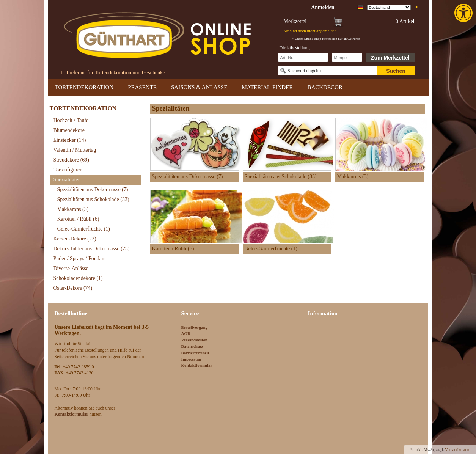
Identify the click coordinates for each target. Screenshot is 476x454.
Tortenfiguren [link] (68, 170)
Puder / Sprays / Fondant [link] (80, 258)
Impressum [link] (191, 359)
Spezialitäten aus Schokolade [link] (93, 199)
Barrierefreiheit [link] (195, 353)
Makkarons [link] (73, 209)
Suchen (396, 71)
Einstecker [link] (70, 140)
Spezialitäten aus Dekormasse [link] (93, 189)
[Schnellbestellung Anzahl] (347, 57)
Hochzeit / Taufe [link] (71, 120)
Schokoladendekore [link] (78, 278)
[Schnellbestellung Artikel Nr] (303, 57)
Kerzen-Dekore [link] (75, 239)
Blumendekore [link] (69, 130)
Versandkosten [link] (194, 340)
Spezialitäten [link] (67, 180)
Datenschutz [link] (192, 346)
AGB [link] (186, 333)
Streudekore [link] (71, 160)
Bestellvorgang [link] (195, 327)
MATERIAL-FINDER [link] (267, 87)
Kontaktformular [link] (197, 365)
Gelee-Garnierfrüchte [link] (84, 229)
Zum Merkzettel (390, 58)
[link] (464, 13)
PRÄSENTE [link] (142, 87)
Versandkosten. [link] (458, 449)
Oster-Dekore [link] (73, 288)
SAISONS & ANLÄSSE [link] (199, 87)
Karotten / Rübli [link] (78, 219)
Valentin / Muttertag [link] (75, 150)
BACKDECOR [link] (325, 87)
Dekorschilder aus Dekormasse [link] (92, 249)
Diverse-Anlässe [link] (71, 268)
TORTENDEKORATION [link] (84, 87)
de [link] (417, 7)
